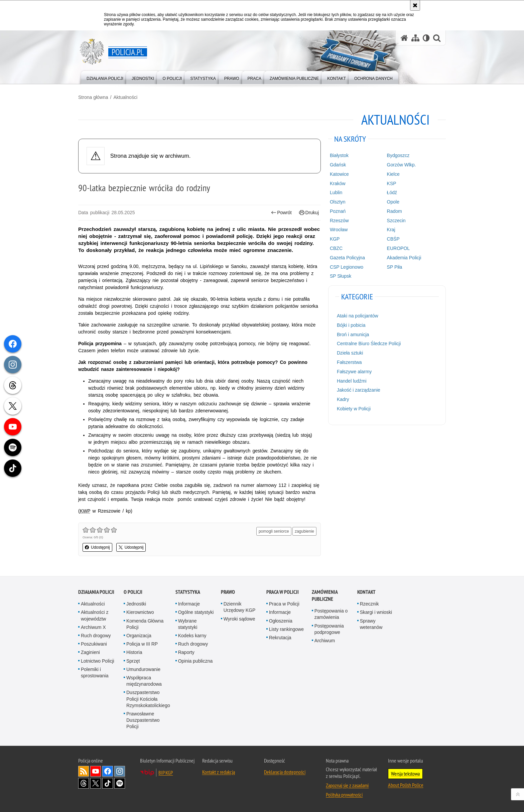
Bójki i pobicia (351, 325)
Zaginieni (90, 652)
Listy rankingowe (286, 629)
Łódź (392, 192)
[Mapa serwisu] (415, 38)
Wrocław (339, 230)
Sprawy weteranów (371, 624)
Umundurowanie (143, 669)
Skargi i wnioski (376, 612)
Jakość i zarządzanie (359, 390)
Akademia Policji (404, 258)
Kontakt (366, 592)
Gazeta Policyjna (347, 258)
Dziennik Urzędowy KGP (240, 607)
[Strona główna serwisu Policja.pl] (404, 38)
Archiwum (325, 641)
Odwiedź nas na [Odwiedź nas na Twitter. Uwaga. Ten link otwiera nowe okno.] (96, 783)
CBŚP (393, 239)
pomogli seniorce (274, 531)
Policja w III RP (142, 644)
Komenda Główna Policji (145, 624)
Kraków (338, 183)
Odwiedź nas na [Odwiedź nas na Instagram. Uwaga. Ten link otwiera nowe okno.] (120, 771)
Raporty (186, 652)
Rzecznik (369, 604)
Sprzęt (133, 661)
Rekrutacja (280, 638)
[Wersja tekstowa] (426, 38)
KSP (392, 183)
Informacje (189, 604)
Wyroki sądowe (239, 619)
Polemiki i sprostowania (95, 672)
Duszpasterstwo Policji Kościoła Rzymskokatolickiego (148, 699)
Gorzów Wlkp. (402, 165)
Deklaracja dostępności (285, 772)
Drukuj (309, 213)
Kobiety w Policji (354, 409)
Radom (395, 211)
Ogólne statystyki (196, 612)
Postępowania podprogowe (329, 629)
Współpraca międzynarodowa (144, 681)
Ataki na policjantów (358, 316)
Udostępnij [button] (97, 547)
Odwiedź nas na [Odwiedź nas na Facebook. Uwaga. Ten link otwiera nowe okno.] (108, 771)
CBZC (336, 248)
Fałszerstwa (349, 362)
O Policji (133, 592)
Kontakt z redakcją (219, 772)
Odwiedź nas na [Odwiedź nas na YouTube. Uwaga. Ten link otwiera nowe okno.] (96, 771)
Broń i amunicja (353, 334)
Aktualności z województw (95, 615)
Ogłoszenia (281, 621)
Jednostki (136, 604)
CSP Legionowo (347, 267)
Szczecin (396, 221)
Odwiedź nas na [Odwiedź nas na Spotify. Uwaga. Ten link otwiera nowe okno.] (120, 783)
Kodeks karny (192, 636)
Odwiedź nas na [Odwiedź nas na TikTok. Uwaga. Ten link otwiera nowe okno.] (108, 783)
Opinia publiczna (195, 661)
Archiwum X (93, 627)
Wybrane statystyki (188, 624)
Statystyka (188, 592)
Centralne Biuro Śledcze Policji (369, 344)
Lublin (336, 192)
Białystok (339, 155)
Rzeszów (339, 221)
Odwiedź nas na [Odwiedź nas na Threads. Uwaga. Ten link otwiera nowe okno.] (84, 783)
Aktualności (125, 97)
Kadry (343, 399)
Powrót (281, 213)
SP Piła (395, 267)
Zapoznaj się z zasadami (347, 785)
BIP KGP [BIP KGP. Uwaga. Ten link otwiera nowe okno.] (166, 773)
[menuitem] (105, 77)
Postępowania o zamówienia (331, 614)
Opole (393, 202)
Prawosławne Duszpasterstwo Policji (143, 720)
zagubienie (304, 531)
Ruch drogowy (96, 636)
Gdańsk (338, 165)
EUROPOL (398, 248)
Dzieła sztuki (350, 353)
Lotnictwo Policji (98, 661)
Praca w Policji (283, 592)
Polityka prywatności (344, 795)
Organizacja (139, 636)
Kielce (393, 174)
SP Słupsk (341, 276)
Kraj (391, 230)
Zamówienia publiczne (325, 595)
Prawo (228, 592)
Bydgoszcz (398, 155)
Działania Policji (96, 592)
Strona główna (93, 97)
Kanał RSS (84, 771)
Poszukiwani (94, 644)
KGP (335, 239)
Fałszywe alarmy (354, 372)
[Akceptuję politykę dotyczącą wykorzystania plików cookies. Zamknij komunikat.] (415, 5)
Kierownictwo (140, 612)
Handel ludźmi (352, 381)
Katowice (339, 174)
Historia (134, 652)
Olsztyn (338, 202)
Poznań (338, 211)
